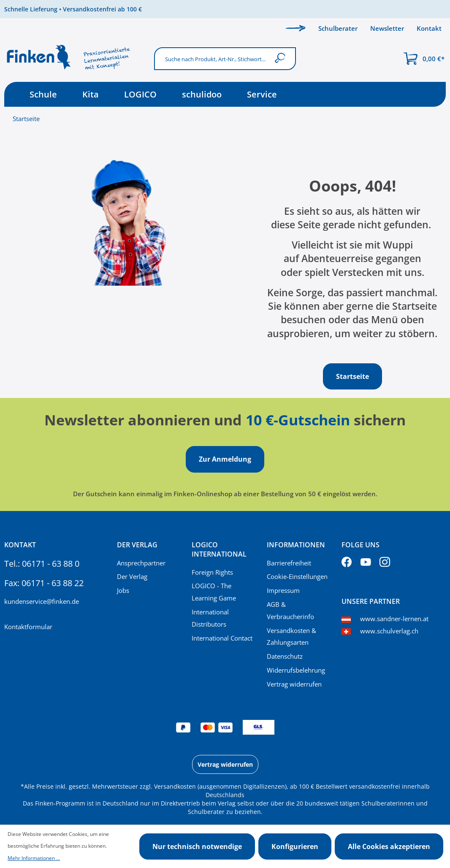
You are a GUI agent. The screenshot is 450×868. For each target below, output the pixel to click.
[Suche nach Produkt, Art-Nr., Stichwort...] (212, 58)
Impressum (283, 590)
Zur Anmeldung (225, 459)
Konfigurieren (295, 846)
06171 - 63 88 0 (51, 564)
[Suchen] (282, 58)
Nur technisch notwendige (197, 846)
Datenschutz (285, 656)
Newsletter (387, 28)
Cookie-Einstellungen (297, 576)
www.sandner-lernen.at (394, 619)
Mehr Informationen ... (34, 858)
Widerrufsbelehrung (296, 670)
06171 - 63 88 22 (53, 583)
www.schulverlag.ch (389, 631)
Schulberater (338, 28)
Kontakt (429, 28)
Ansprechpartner (141, 563)
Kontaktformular (28, 627)
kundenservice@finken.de (42, 601)
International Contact (222, 638)
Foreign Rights (212, 572)
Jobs (123, 590)
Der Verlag (132, 576)
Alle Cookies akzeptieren (389, 846)
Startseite (26, 119)
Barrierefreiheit (289, 563)
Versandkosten (175, 786)
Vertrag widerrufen (294, 684)
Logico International (219, 549)
